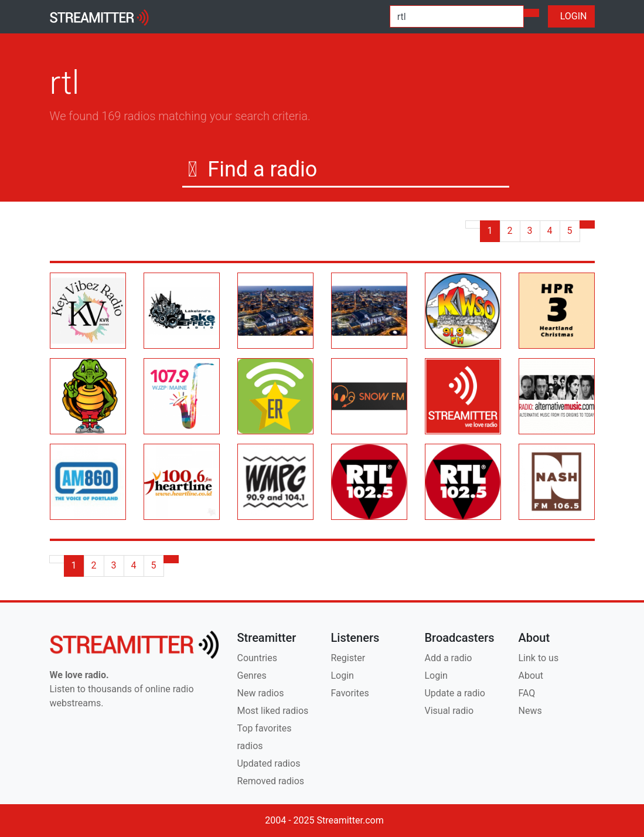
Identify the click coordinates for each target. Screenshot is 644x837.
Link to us (538, 658)
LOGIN (571, 16)
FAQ (527, 693)
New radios (260, 693)
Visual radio (449, 711)
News (530, 711)
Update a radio (454, 693)
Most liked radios (272, 711)
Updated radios (268, 763)
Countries (257, 658)
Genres (251, 676)
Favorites (350, 693)
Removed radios (270, 781)
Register (348, 658)
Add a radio (448, 658)
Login (342, 676)
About (531, 676)
